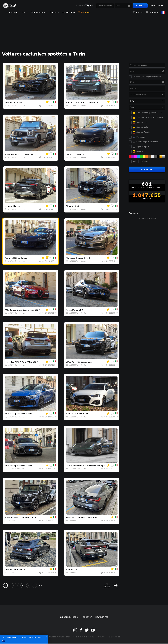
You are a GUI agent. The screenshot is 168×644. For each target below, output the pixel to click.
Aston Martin (72, 310)
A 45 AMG (86, 258)
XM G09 (75, 206)
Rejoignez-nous (39, 12)
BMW (69, 206)
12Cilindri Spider (19, 258)
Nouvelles (80, 6)
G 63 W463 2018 (28, 154)
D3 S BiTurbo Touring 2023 (85, 102)
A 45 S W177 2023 (29, 362)
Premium (84, 12)
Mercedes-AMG (12, 154)
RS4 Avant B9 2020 (80, 414)
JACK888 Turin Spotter (17, 106)
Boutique (54, 12)
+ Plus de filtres (157, 6)
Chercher (140, 6)
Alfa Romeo (10, 310)
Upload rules (68, 12)
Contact (87, 617)
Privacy (102, 637)
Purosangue (78, 154)
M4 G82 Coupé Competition (85, 518)
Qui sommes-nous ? (69, 617)
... (34, 585)
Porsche (70, 466)
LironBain (11, 521)
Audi (7, 102)
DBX (81, 310)
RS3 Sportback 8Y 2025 (21, 414)
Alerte (138, 12)
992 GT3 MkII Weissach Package (89, 466)
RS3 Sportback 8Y (18, 569)
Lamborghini (11, 206)
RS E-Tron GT (16, 102)
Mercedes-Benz (73, 258)
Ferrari (69, 154)
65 (41, 585)
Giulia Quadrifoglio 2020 (28, 310)
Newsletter (102, 617)
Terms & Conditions (84, 637)
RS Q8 (74, 569)
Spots (92, 6)
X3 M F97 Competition (82, 362)
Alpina (69, 102)
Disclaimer (115, 637)
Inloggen (152, 12)
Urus (19, 206)
